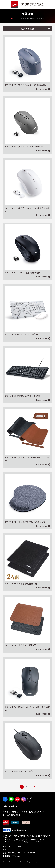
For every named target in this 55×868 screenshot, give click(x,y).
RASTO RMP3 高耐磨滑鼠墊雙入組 (21, 584)
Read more (42, 89)
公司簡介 (6, 812)
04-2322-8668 (15, 846)
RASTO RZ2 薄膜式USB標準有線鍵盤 (22, 396)
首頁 (15, 18)
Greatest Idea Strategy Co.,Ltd (21, 862)
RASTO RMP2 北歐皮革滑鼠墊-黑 (20, 645)
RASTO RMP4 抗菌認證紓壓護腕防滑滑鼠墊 (25, 522)
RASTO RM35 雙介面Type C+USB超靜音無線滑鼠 (27, 210)
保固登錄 (15, 812)
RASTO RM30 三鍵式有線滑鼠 (19, 771)
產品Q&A (32, 812)
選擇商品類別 (27, 29)
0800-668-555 (18, 856)
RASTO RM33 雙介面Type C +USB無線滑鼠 (25, 85)
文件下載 (24, 812)
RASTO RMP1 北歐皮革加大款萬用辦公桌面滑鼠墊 (27, 459)
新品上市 (41, 812)
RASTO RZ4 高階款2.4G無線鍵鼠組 (21, 334)
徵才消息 (6, 815)
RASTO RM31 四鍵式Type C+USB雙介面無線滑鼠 (27, 708)
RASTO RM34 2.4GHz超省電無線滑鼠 (22, 273)
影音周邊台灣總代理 (19, 830)
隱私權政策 (16, 815)
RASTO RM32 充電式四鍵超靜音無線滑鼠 (24, 146)
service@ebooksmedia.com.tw (22, 853)
